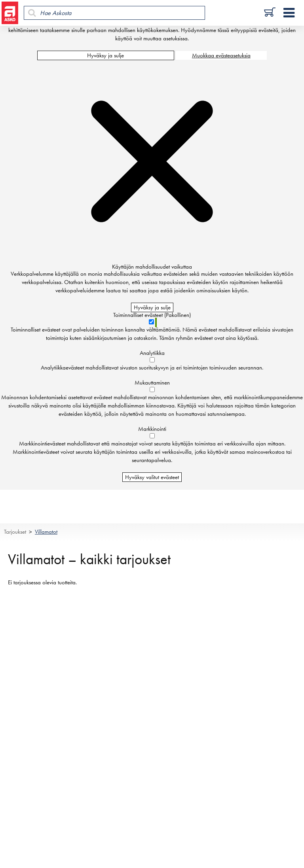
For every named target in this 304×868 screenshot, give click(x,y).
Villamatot (46, 532)
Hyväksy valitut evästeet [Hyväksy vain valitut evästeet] (152, 477)
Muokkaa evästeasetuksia (221, 55)
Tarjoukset (15, 532)
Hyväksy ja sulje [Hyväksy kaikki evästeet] (105, 55)
